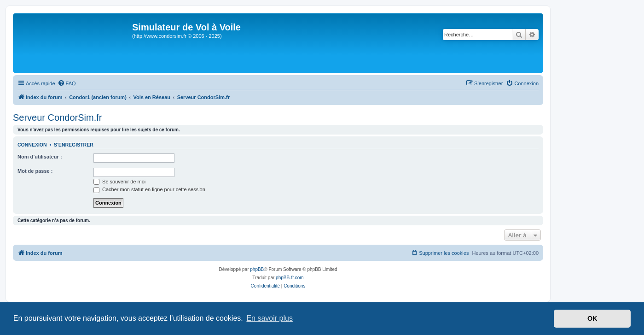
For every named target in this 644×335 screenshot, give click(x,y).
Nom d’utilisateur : (40, 157)
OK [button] (592, 318)
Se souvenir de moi (119, 182)
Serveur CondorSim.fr (57, 118)
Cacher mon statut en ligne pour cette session (149, 189)
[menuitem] (67, 83)
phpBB (257, 269)
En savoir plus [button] (270, 318)
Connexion (32, 145)
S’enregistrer (74, 145)
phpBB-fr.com (290, 278)
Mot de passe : (35, 171)
